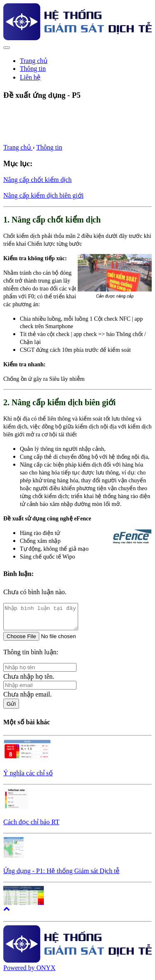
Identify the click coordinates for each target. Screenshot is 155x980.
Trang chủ (34, 61)
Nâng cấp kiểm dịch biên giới (43, 195)
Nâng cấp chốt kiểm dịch (37, 180)
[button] (7, 913)
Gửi (11, 709)
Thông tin (49, 147)
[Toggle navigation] (7, 48)
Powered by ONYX (29, 973)
